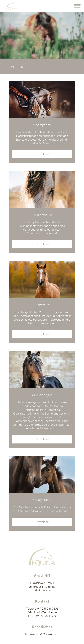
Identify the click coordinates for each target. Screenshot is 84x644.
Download (42, 154)
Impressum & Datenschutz (42, 634)
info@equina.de (47, 612)
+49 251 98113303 (47, 609)
